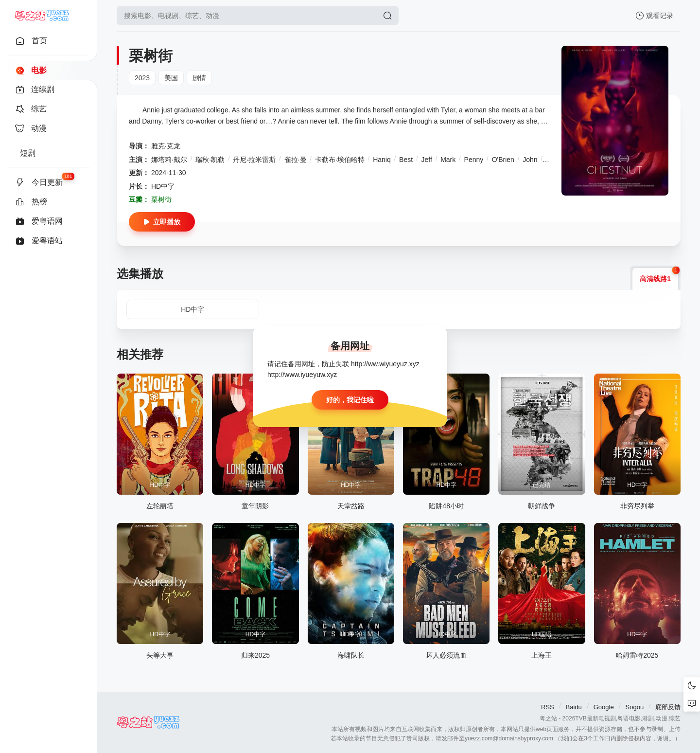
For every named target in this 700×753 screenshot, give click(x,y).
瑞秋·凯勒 (210, 160)
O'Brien (503, 160)
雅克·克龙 (166, 146)
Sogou (635, 707)
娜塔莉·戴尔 (169, 160)
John (530, 160)
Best (406, 160)
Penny (474, 160)
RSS (548, 707)
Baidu (574, 707)
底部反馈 (668, 707)
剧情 (199, 78)
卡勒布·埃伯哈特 (340, 160)
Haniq (382, 160)
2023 (142, 78)
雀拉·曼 (296, 160)
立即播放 (162, 222)
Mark (448, 160)
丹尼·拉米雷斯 (254, 160)
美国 (171, 78)
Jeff (426, 160)
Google (604, 707)
